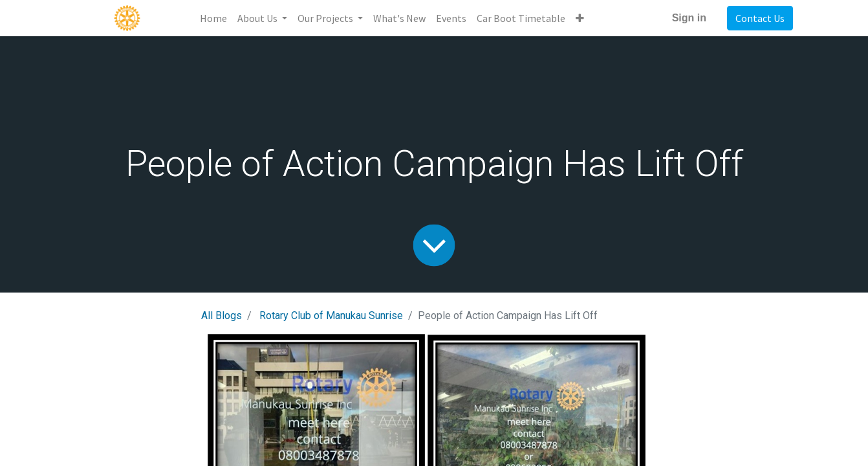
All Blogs (222, 316)
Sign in (689, 18)
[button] (580, 18)
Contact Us (760, 18)
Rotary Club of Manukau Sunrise (331, 316)
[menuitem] (213, 18)
